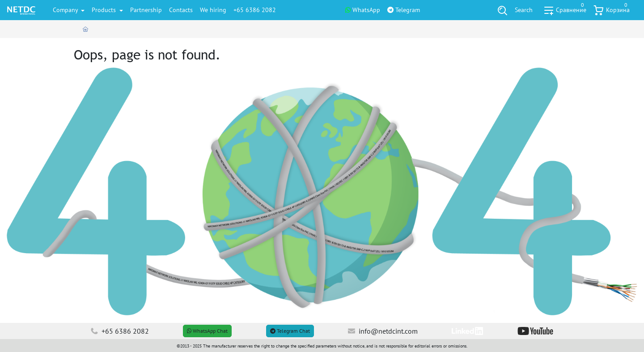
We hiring (213, 10)
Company (66, 10)
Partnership (146, 10)
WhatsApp (363, 10)
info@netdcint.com (383, 331)
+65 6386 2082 (255, 10)
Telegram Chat (290, 331)
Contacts (181, 10)
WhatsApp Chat (207, 331)
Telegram (404, 10)
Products (105, 10)
